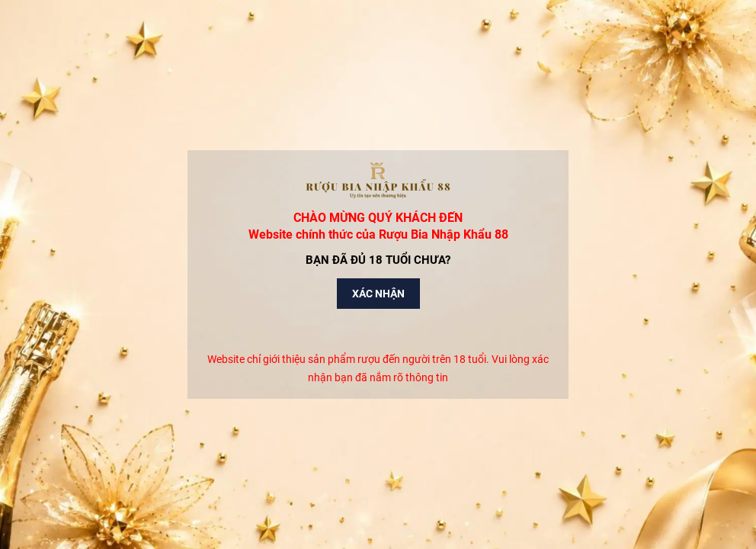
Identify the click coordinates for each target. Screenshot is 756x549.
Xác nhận (378, 294)
